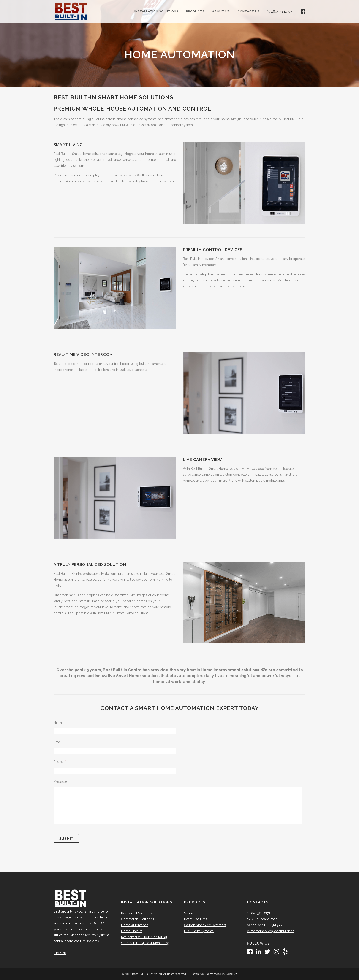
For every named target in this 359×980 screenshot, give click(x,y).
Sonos (189, 913)
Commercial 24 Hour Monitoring (145, 943)
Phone (60, 762)
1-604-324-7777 (259, 913)
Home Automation (135, 925)
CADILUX (231, 974)
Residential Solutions (136, 913)
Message (60, 781)
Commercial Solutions (138, 919)
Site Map (60, 953)
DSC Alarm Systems (199, 931)
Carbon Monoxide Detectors (205, 925)
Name (58, 722)
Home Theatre (132, 931)
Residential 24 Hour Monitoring (144, 937)
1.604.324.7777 (281, 11)
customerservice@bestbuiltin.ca (271, 931)
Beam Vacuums (196, 919)
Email (59, 742)
